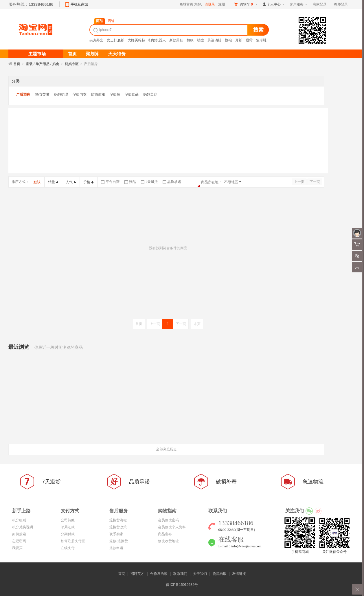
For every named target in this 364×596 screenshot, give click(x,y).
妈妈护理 (61, 94)
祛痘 (201, 40)
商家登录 (320, 4)
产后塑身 (23, 94)
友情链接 (239, 574)
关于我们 (200, 574)
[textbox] (169, 30)
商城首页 (186, 4)
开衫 (239, 40)
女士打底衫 (115, 40)
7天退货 (149, 182)
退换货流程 (118, 520)
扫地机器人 (157, 40)
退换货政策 (118, 527)
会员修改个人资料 (172, 527)
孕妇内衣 (80, 94)
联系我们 (180, 574)
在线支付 (68, 548)
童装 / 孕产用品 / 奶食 (43, 64)
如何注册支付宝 (73, 541)
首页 (17, 64)
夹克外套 (96, 40)
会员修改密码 (168, 520)
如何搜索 (19, 534)
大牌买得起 (136, 40)
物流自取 (220, 574)
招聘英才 (137, 574)
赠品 (130, 182)
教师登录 (341, 4)
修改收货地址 (168, 541)
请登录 (210, 4)
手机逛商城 (79, 4)
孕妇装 (115, 94)
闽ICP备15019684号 (182, 585)
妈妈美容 (150, 94)
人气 (71, 182)
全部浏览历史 (166, 449)
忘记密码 (19, 541)
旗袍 (228, 40)
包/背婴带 (42, 94)
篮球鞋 (261, 40)
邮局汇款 (68, 527)
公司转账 (68, 520)
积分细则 (19, 520)
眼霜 (249, 40)
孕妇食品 (132, 94)
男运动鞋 (214, 40)
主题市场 (37, 54)
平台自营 (110, 182)
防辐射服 (98, 94)
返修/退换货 (118, 541)
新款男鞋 (176, 40)
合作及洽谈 (159, 574)
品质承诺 (172, 182)
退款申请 (116, 548)
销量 (53, 182)
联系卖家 (116, 534)
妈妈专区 (72, 64)
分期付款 (68, 534)
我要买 (17, 548)
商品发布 (165, 534)
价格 (88, 182)
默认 (37, 182)
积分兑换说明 (23, 527)
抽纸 (190, 40)
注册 (222, 4)
